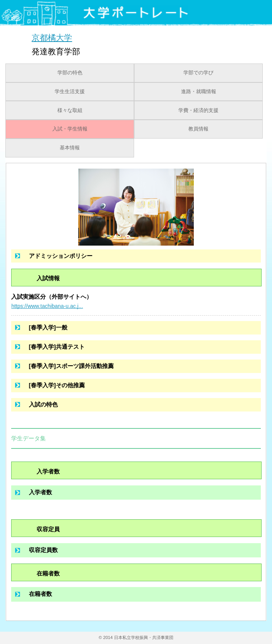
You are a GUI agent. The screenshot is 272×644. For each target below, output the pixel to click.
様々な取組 (70, 110)
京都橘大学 (52, 38)
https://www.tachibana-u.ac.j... (47, 306)
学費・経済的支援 (198, 110)
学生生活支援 (70, 92)
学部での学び (198, 73)
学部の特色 (70, 73)
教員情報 (198, 129)
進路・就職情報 (199, 92)
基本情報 (70, 148)
